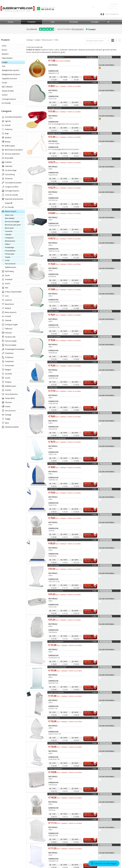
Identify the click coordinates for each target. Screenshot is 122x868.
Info (53, 22)
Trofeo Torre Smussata (57, 667)
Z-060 (94, 718)
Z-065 (94, 819)
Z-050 (94, 616)
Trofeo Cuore (53, 82)
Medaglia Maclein (55, 108)
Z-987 (94, 362)
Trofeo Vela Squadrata (57, 438)
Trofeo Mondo (54, 514)
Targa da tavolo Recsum (58, 845)
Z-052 (94, 769)
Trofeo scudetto (54, 210)
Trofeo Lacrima (54, 718)
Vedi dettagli (106, 57)
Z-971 (94, 235)
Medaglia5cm (91, 57)
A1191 (94, 108)
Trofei (56, 40)
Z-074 (94, 667)
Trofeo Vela (53, 362)
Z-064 (94, 743)
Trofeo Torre (53, 184)
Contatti (95, 22)
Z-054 (94, 692)
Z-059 (94, 260)
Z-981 (94, 489)
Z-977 (94, 387)
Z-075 (94, 82)
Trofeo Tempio (54, 819)
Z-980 (94, 540)
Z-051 (94, 413)
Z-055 (94, 794)
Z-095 (94, 337)
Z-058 (94, 642)
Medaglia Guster (55, 133)
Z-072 (94, 438)
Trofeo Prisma (54, 616)
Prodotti (31, 22)
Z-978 (94, 184)
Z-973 (94, 565)
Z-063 (94, 159)
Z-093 (94, 210)
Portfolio (74, 22)
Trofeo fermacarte (55, 260)
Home (11, 22)
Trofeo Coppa (54, 235)
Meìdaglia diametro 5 (56, 57)
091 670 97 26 (48, 9)
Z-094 (94, 286)
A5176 (94, 845)
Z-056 (94, 514)
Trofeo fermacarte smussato (59, 159)
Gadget (37, 40)
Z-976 (94, 464)
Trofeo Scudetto (55, 413)
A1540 (94, 133)
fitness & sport (47, 40)
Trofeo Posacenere (56, 591)
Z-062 (94, 591)
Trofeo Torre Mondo (56, 692)
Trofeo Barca (53, 743)
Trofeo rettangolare (56, 642)
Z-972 (94, 311)
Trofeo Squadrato (55, 769)
